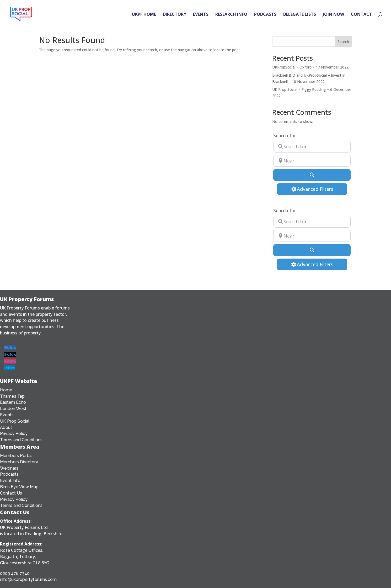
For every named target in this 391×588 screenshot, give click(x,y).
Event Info (10, 481)
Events (7, 415)
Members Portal (16, 456)
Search (343, 42)
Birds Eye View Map (19, 487)
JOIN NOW (333, 15)
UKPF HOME (144, 15)
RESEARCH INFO (231, 15)
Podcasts (9, 474)
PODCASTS (265, 15)
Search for (285, 136)
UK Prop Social (15, 421)
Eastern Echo (13, 402)
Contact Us (11, 493)
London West (13, 409)
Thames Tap (12, 396)
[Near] (312, 161)
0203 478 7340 (15, 573)
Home (6, 390)
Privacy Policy (14, 434)
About (6, 427)
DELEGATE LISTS (300, 15)
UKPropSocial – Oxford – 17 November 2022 (310, 67)
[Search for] (312, 147)
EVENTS (201, 15)
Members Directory (19, 462)
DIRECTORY (175, 15)
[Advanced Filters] (312, 189)
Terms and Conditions (21, 440)
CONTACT (361, 15)
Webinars (9, 468)
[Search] (312, 175)
